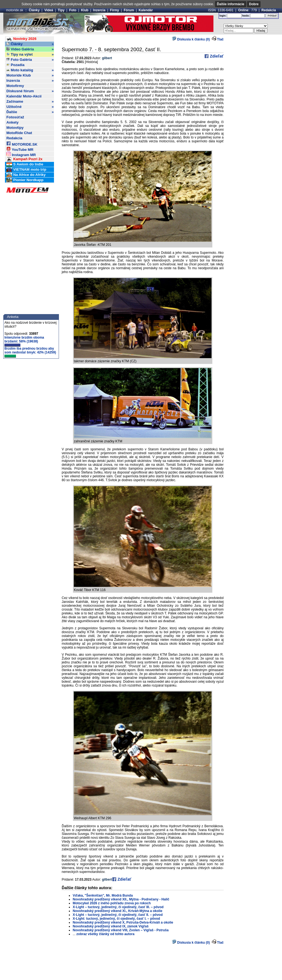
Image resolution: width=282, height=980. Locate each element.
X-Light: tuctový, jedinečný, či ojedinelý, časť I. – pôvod (116, 919)
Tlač (220, 39)
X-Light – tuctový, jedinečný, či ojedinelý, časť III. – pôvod (118, 907)
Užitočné (30, 107)
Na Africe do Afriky (26, 175)
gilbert (107, 58)
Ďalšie (30, 112)
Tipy (61, 10)
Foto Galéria (30, 60)
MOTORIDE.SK (22, 144)
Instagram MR (21, 154)
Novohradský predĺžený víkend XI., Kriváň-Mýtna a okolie (117, 911)
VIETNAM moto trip (26, 170)
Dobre (254, 4)
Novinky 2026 (21, 39)
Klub (85, 10)
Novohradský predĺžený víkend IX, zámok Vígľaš (111, 926)
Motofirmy (15, 86)
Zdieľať (216, 56)
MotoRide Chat (19, 133)
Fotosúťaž (15, 117)
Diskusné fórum (30, 91)
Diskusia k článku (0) (191, 39)
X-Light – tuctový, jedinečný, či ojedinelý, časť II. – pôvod (118, 915)
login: (223, 16)
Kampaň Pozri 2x (24, 159)
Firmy (115, 10)
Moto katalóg (30, 70)
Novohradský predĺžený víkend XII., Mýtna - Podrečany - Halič (121, 899)
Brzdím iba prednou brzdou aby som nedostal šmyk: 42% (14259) (30, 352)
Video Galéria (30, 49)
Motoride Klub (30, 75)
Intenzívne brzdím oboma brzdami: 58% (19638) (24, 341)
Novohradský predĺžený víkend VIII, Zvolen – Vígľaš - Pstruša (121, 930)
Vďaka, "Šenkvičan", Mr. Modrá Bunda (103, 895)
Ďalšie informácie (231, 4)
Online (243, 10)
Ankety (12, 122)
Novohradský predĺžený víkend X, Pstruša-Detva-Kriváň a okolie (123, 922)
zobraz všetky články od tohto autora (105, 934)
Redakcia (269, 10)
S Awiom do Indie (25, 164)
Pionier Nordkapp (25, 180)
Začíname (30, 102)
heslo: (246, 16)
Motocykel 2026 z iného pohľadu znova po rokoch (112, 903)
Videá (49, 10)
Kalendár (146, 10)
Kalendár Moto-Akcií (24, 96)
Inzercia (99, 10)
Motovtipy (15, 128)
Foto (73, 10)
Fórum (129, 10)
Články (34, 10)
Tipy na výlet (30, 55)
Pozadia (15, 65)
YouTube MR (20, 149)
